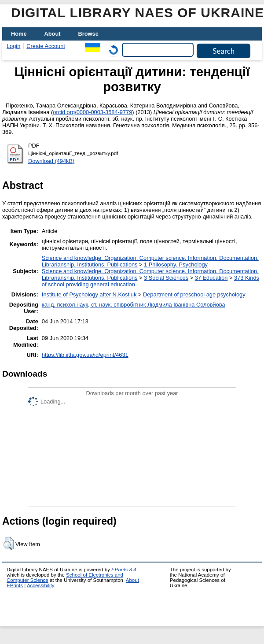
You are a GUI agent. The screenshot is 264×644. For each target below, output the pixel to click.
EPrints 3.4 (124, 570)
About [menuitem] (53, 34)
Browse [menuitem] (88, 34)
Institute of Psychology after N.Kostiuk (89, 294)
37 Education (211, 278)
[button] (9, 544)
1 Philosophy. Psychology (176, 265)
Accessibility (41, 585)
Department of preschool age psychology (194, 294)
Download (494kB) (51, 161)
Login (13, 46)
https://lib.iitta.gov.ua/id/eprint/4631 (85, 355)
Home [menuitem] (19, 34)
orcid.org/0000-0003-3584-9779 (92, 112)
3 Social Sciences (166, 278)
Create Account (46, 46)
